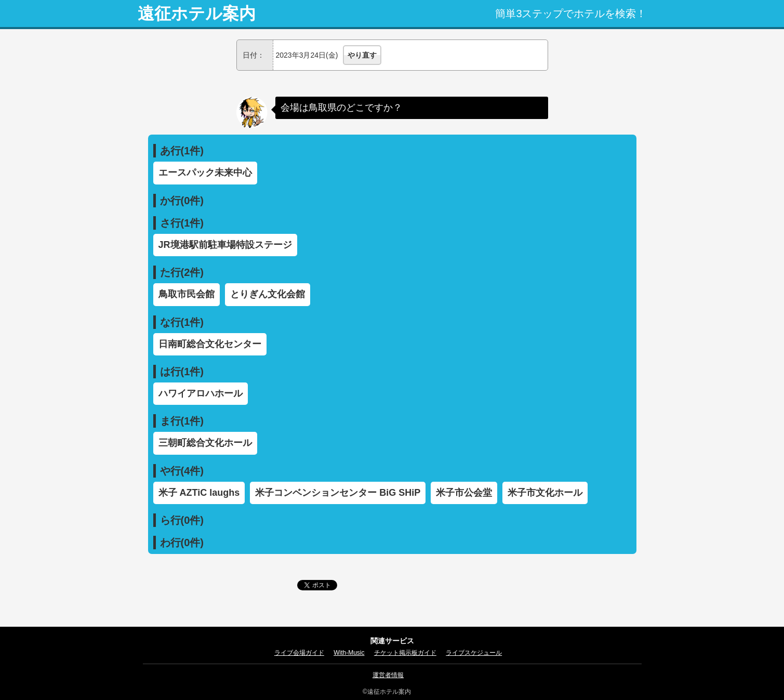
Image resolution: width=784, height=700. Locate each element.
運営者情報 (388, 675)
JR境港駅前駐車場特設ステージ (225, 245)
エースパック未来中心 (205, 173)
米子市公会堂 (464, 493)
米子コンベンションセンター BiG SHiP (338, 493)
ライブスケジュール (474, 653)
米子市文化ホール (545, 493)
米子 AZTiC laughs (199, 493)
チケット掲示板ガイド (405, 653)
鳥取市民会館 (187, 294)
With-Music (349, 653)
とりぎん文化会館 (268, 294)
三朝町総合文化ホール (205, 443)
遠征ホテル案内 (197, 14)
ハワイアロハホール (201, 393)
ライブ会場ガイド (299, 653)
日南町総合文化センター (210, 344)
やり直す (362, 55)
